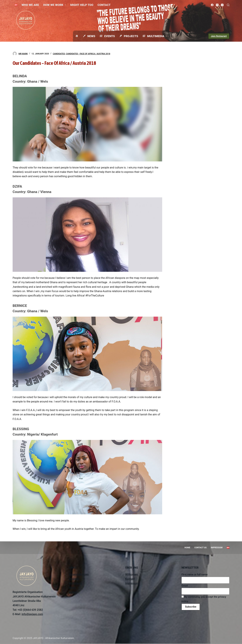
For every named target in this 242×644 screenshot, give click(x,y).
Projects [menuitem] (129, 36)
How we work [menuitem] (55, 5)
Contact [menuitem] (104, 5)
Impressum (132, 583)
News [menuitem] (89, 36)
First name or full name (195, 574)
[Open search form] (228, 5)
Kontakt (130, 579)
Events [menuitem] (107, 36)
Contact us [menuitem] (201, 548)
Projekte (74, 579)
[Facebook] (212, 5)
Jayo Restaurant (219, 36)
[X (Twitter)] (217, 5)
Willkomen (132, 574)
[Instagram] (222, 5)
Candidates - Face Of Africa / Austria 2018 (88, 54)
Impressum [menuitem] (217, 548)
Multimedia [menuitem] (155, 36)
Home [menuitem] (187, 548)
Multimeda (75, 583)
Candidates (59, 54)
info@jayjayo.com (32, 614)
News (72, 588)
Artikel (73, 592)
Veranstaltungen (79, 574)
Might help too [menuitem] (82, 5)
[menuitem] (16, 5)
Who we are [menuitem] (30, 5)
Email (185, 586)
